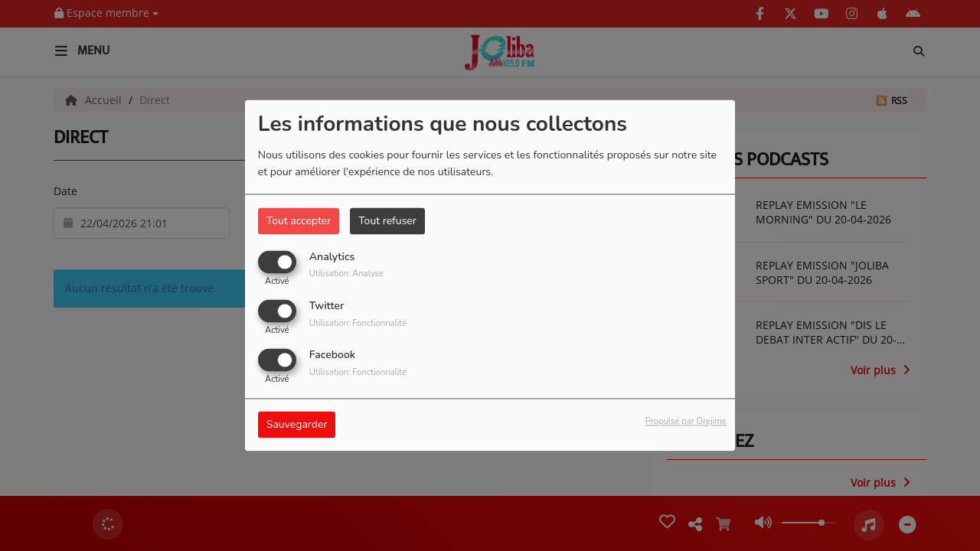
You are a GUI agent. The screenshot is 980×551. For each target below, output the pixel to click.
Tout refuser (387, 221)
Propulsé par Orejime (686, 422)
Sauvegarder (297, 425)
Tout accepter (299, 221)
